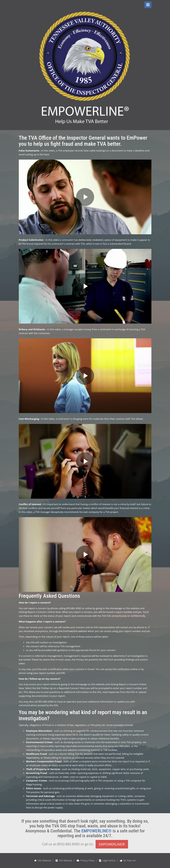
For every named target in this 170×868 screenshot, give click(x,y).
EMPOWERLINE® (97, 831)
